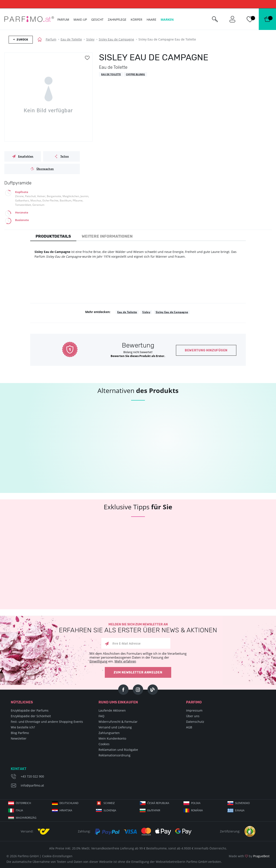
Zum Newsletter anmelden (138, 672)
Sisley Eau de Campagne (116, 39)
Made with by (249, 856)
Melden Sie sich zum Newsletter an (138, 628)
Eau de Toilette (71, 39)
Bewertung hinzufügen (206, 350)
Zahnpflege (117, 19)
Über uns (193, 716)
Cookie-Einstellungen (57, 856)
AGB (189, 727)
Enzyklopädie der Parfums (30, 710)
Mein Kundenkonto (112, 738)
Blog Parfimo (20, 733)
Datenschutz (195, 722)
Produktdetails (53, 236)
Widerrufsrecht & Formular (118, 722)
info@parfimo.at (32, 785)
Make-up (80, 19)
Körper (136, 19)
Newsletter (19, 738)
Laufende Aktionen (112, 710)
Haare (151, 19)
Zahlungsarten (109, 733)
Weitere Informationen (107, 236)
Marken (167, 19)
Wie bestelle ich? (23, 727)
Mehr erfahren (125, 661)
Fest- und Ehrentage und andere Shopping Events (47, 722)
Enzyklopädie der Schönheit (31, 716)
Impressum (194, 710)
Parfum (51, 39)
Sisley (90, 39)
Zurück (22, 40)
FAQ (101, 716)
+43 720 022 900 (32, 776)
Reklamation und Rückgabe (118, 750)
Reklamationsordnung (114, 755)
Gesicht (97, 19)
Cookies (104, 744)
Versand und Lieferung (115, 727)
